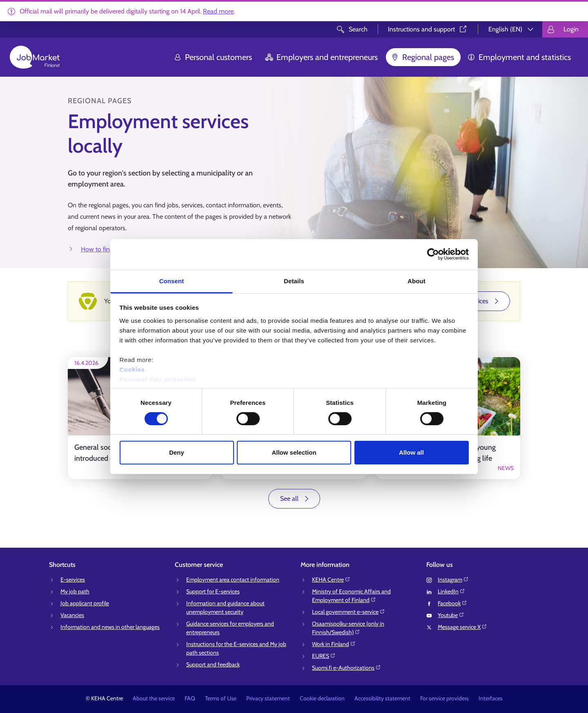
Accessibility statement (382, 698)
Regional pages (422, 57)
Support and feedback (213, 664)
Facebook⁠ (452, 603)
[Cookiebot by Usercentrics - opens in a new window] (433, 254)
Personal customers (213, 57)
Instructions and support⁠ (428, 29)
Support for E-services (213, 591)
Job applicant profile (85, 603)
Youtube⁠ (451, 615)
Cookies (132, 369)
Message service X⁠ (462, 627)
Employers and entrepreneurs (321, 57)
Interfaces (491, 698)
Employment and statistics (519, 57)
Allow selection (294, 452)
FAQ (190, 698)
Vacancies (72, 615)
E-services (73, 580)
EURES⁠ (324, 656)
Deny (177, 452)
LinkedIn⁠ (451, 591)
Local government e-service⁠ (349, 612)
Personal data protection (158, 379)
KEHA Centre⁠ (331, 580)
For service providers (444, 698)
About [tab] (416, 281)
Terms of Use (221, 698)
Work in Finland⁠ (334, 644)
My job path (75, 591)
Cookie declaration (322, 698)
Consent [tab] (172, 281)
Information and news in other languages (110, 627)
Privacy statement (268, 698)
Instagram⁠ (453, 580)
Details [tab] (294, 281)
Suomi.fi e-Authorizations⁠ (346, 668)
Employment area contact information (233, 580)
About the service (154, 698)
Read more (218, 11)
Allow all (411, 452)
